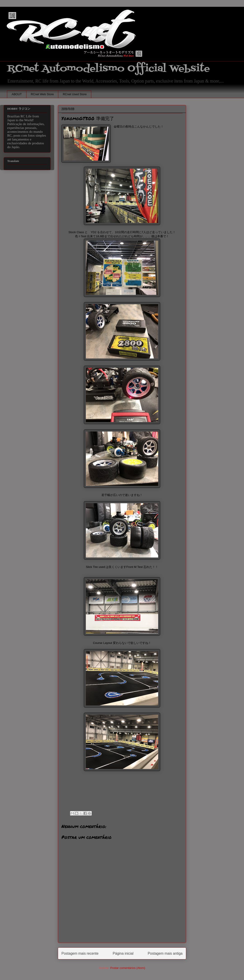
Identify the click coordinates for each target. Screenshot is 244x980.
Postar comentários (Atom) (128, 968)
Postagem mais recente (80, 953)
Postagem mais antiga (165, 953)
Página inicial (123, 953)
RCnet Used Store (75, 94)
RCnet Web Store (42, 94)
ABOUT (17, 94)
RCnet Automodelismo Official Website (108, 69)
